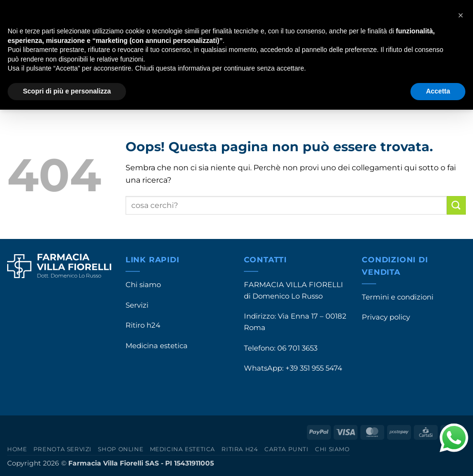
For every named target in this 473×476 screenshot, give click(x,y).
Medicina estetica (157, 346)
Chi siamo (143, 285)
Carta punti (287, 449)
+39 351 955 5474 (314, 368)
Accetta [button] (438, 91)
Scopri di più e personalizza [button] (67, 91)
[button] (461, 15)
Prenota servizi (63, 449)
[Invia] (456, 205)
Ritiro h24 (143, 325)
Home (17, 449)
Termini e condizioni (398, 297)
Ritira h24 (240, 449)
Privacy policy (386, 317)
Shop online (121, 449)
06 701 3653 (297, 348)
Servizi (137, 305)
